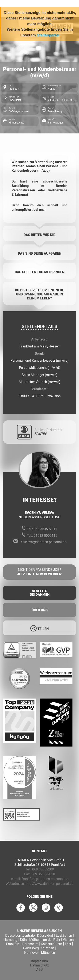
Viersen (68, 940)
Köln (23, 940)
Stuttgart (48, 948)
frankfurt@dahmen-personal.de (45, 879)
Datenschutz (39, 965)
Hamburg (11, 940)
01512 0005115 (46, 536)
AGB (39, 970)
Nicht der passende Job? (39, 572)
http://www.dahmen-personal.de (49, 884)
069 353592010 (43, 874)
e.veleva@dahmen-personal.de (44, 542)
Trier (68, 944)
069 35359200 (43, 869)
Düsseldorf (45, 935)
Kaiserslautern (52, 944)
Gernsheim (30, 944)
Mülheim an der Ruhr (45, 940)
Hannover (31, 953)
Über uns (40, 610)
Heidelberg (31, 948)
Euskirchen (64, 935)
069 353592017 (46, 529)
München (48, 953)
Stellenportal (48, 35)
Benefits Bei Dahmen (40, 593)
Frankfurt (13, 944)
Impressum (39, 961)
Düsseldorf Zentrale (20, 935)
